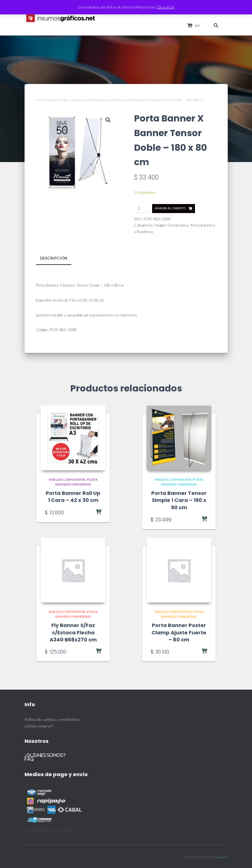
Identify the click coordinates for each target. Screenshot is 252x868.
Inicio (40, 100)
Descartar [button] (166, 7)
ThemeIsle (222, 856)
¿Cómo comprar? (39, 725)
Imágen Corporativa (72, 100)
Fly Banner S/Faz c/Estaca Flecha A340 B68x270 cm (73, 632)
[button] (108, 120)
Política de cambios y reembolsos (52, 719)
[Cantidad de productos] (141, 209)
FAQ (29, 759)
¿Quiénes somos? (45, 755)
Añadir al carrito (170, 208)
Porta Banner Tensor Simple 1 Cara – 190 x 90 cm (179, 500)
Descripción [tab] (54, 258)
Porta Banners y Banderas (108, 100)
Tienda (51, 100)
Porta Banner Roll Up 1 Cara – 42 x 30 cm (73, 496)
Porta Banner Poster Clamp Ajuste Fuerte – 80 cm (179, 632)
